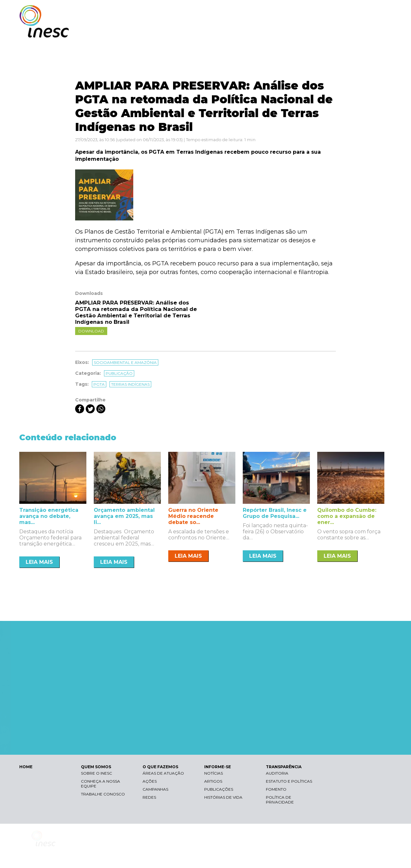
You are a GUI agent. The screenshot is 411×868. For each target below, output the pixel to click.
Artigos (213, 781)
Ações (150, 781)
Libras (280, 11)
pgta (99, 384)
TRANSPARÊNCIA (364, 31)
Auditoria (277, 773)
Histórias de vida (223, 797)
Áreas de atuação (163, 773)
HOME (26, 767)
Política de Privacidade (280, 800)
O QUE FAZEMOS (274, 31)
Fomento (276, 789)
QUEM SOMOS (228, 31)
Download (91, 331)
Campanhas (155, 789)
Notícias (214, 773)
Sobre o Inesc (96, 773)
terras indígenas (130, 384)
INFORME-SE (319, 31)
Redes (149, 797)
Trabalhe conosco (103, 794)
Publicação (119, 373)
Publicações (219, 789)
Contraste (311, 11)
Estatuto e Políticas (289, 781)
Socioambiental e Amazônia (125, 362)
